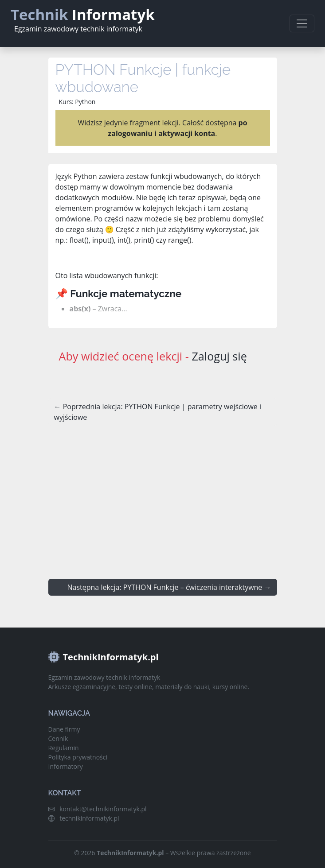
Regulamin (64, 748)
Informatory (66, 766)
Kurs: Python (77, 102)
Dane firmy (64, 729)
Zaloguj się (219, 356)
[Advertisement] (163, 499)
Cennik (58, 738)
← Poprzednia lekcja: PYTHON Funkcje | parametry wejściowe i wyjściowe (158, 412)
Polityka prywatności (78, 757)
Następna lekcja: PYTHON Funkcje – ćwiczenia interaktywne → (169, 587)
